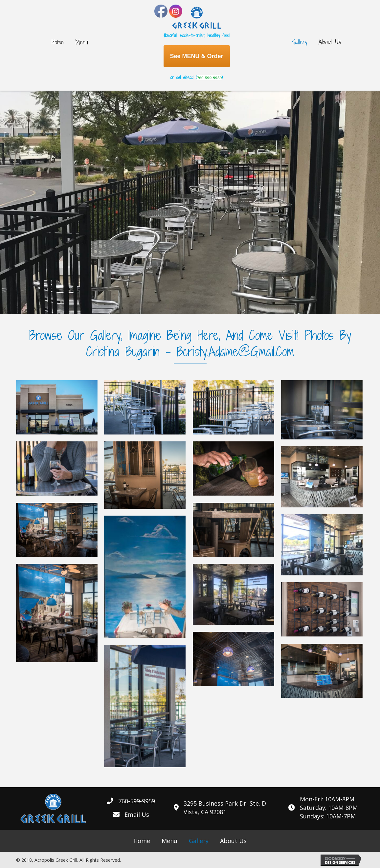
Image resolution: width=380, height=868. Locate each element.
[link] (58, 42)
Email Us (137, 814)
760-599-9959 (210, 78)
